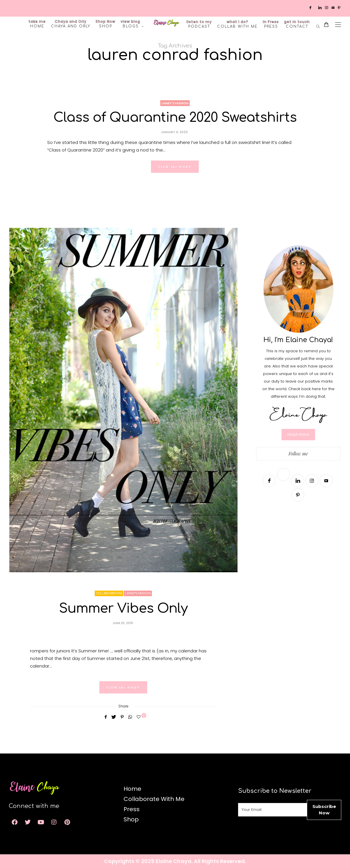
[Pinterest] (340, 8)
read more (298, 435)
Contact (297, 24)
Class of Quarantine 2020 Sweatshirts (175, 118)
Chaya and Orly (71, 24)
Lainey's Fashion (175, 103)
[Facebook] (311, 8)
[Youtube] (334, 8)
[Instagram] (327, 8)
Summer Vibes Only (123, 609)
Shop (105, 24)
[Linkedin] (320, 8)
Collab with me (237, 24)
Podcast (199, 24)
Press (271, 24)
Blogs (130, 24)
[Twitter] (315, 8)
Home (37, 24)
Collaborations (109, 594)
